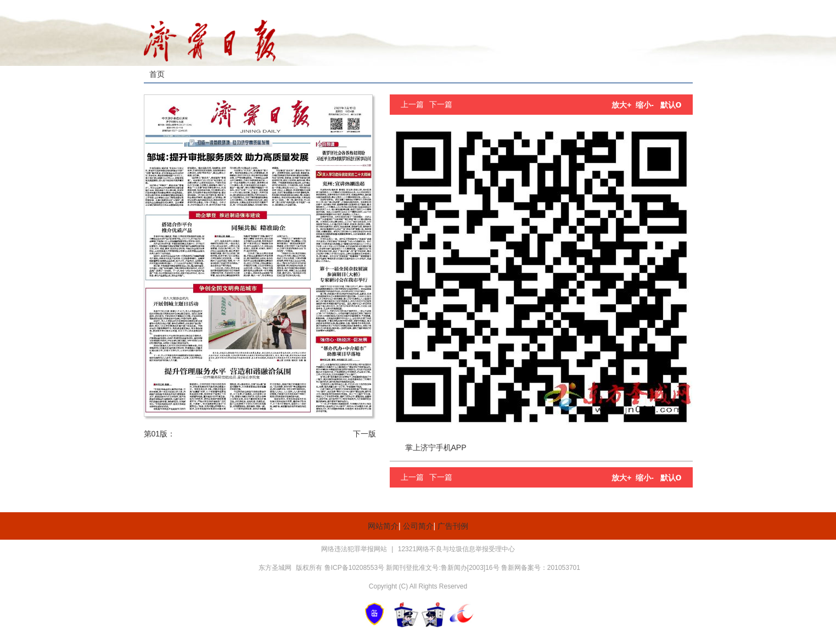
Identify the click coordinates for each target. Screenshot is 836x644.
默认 (671, 105)
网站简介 (383, 526)
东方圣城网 (275, 568)
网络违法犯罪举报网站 (355, 549)
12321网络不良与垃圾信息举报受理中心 (456, 549)
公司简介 (418, 526)
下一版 (364, 434)
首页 (157, 74)
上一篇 (412, 104)
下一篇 (441, 104)
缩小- (645, 105)
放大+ (621, 105)
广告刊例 (453, 526)
